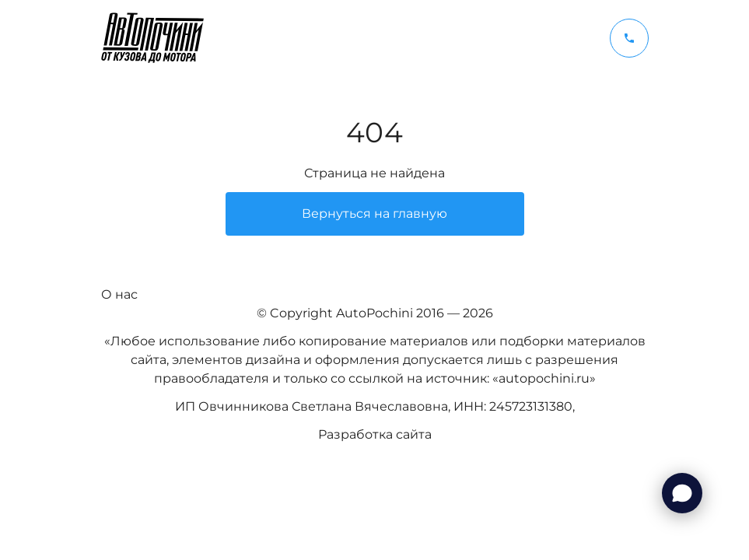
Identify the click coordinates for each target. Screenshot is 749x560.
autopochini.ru (544, 378)
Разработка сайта (375, 434)
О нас (119, 294)
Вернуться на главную (374, 213)
